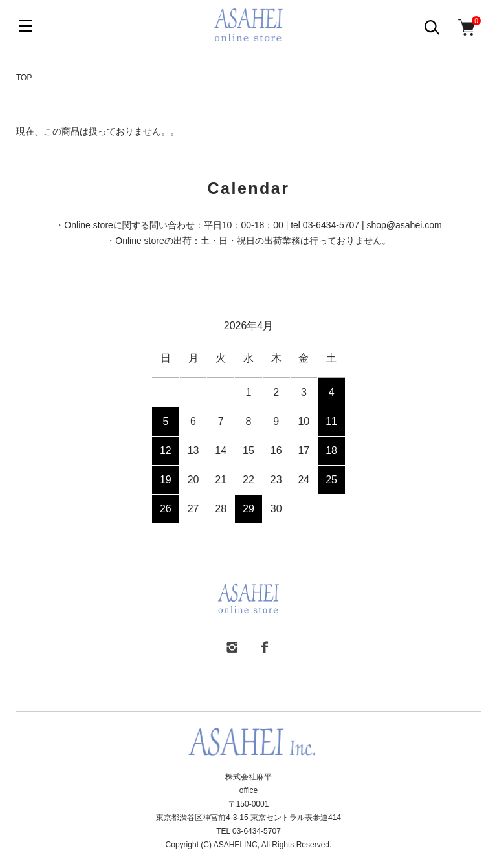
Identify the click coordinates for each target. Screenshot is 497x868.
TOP (24, 78)
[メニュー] (26, 26)
